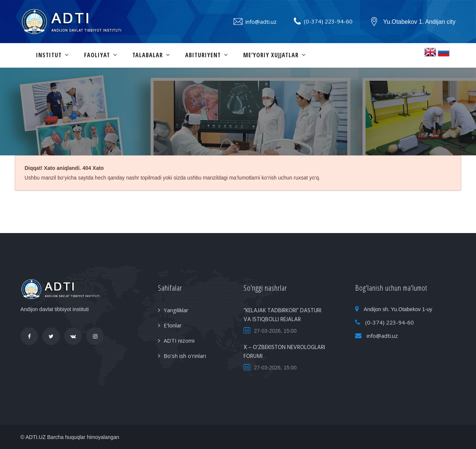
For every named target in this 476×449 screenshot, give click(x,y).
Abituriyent (203, 55)
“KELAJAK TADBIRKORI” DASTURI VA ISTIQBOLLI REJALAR (282, 315)
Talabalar (148, 55)
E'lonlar (173, 325)
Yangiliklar (176, 310)
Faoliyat (97, 55)
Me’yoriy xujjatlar (271, 55)
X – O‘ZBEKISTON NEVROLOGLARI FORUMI (284, 352)
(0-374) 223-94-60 (328, 21)
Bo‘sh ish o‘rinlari (185, 356)
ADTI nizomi (179, 340)
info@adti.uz (261, 22)
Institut (49, 55)
